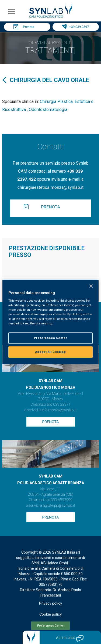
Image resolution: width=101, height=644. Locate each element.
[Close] (91, 286)
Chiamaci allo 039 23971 (50, 405)
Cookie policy (50, 615)
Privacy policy (50, 604)
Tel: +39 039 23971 (77, 27)
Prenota (29, 27)
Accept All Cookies (50, 352)
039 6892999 (62, 500)
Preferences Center (50, 626)
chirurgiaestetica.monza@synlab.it (51, 187)
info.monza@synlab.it (59, 410)
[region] (50, 322)
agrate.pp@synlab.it (59, 506)
